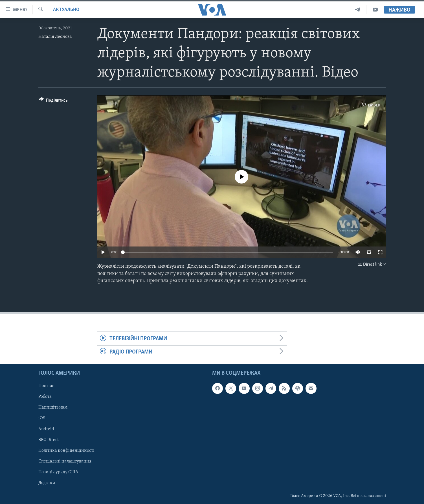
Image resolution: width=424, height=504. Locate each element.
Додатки (47, 483)
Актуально (66, 10)
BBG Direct (49, 440)
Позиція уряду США (58, 472)
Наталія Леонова (55, 37)
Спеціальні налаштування (65, 461)
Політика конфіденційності (66, 450)
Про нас (46, 386)
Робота (45, 397)
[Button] (53, 101)
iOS (42, 418)
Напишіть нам (53, 407)
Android (46, 429)
